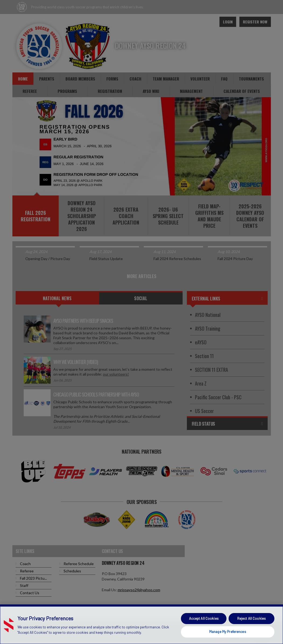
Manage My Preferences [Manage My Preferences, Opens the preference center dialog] (228, 632)
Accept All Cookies (204, 618)
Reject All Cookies (251, 618)
